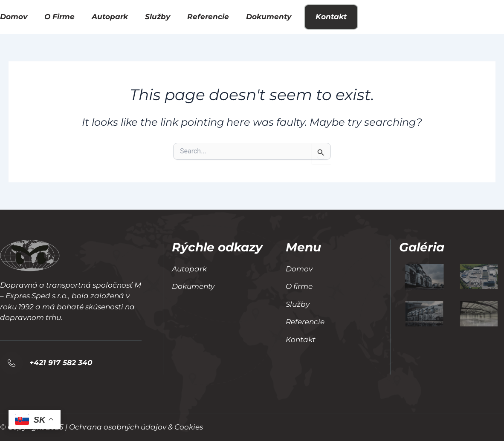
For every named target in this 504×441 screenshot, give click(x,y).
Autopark (110, 17)
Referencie (208, 17)
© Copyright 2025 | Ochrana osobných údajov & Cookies (101, 427)
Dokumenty (269, 17)
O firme (59, 17)
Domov (14, 17)
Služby (158, 17)
